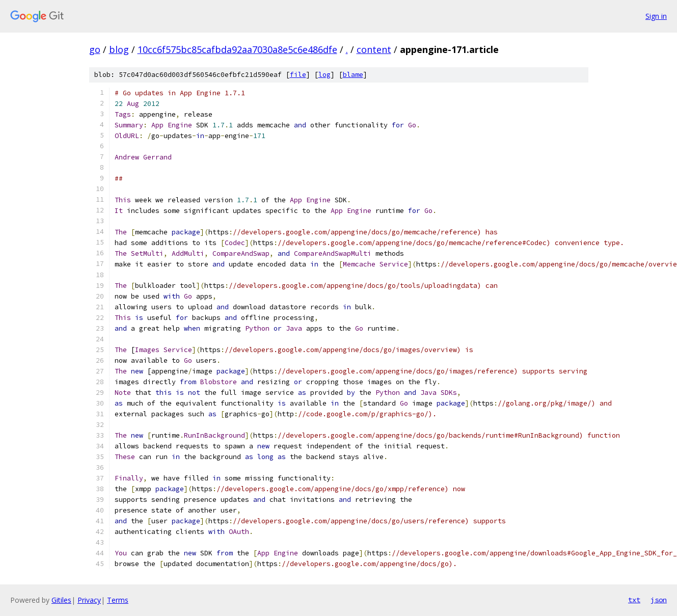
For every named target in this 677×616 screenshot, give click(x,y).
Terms (118, 600)
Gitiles (61, 600)
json (659, 600)
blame (353, 75)
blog (119, 49)
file (298, 75)
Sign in (656, 16)
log (324, 75)
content (374, 49)
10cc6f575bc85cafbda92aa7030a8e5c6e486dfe (237, 49)
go (95, 49)
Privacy (89, 600)
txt (634, 600)
